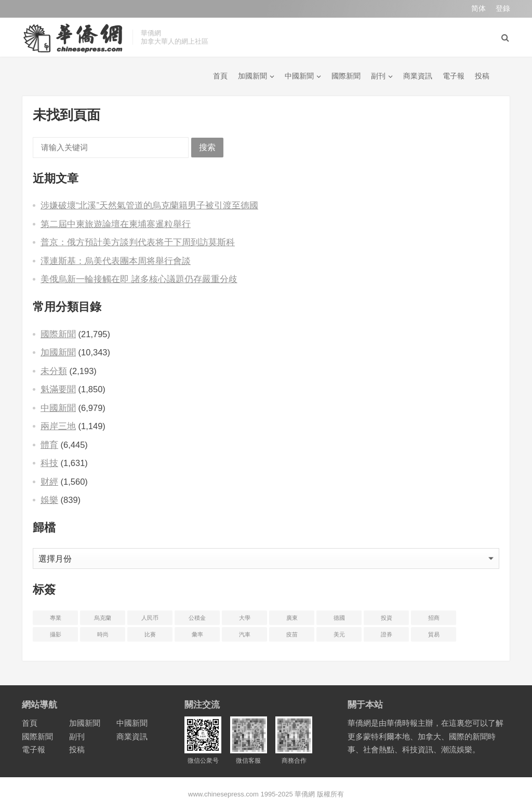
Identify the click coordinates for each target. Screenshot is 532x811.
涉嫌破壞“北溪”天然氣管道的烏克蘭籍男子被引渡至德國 (149, 205)
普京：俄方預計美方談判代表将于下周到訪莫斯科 (138, 242)
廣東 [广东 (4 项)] (292, 618)
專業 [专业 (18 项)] (56, 618)
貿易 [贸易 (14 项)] (434, 634)
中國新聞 (299, 76)
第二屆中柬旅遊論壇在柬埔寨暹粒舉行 (116, 224)
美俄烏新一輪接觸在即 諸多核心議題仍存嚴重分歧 (139, 279)
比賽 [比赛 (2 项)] (150, 634)
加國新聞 (252, 76)
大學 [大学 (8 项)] (245, 618)
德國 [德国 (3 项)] (339, 618)
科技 (49, 463)
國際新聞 (346, 76)
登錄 (503, 8)
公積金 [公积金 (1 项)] (197, 618)
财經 (49, 482)
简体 (478, 8)
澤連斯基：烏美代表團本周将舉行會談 (116, 261)
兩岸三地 (58, 426)
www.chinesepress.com (223, 794)
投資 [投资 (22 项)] (387, 618)
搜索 (207, 147)
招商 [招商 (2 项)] (434, 618)
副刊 (378, 76)
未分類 (54, 371)
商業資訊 (418, 76)
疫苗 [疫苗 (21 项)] (292, 634)
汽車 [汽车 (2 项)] (245, 634)
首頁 (220, 76)
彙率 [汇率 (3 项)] (197, 634)
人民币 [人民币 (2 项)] (150, 618)
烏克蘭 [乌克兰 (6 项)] (103, 618)
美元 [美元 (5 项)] (339, 634)
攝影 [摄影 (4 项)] (56, 634)
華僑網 (304, 794)
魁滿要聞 (58, 389)
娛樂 (49, 500)
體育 (49, 445)
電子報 (454, 76)
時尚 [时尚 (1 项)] (103, 634)
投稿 (482, 76)
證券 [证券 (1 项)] (387, 634)
